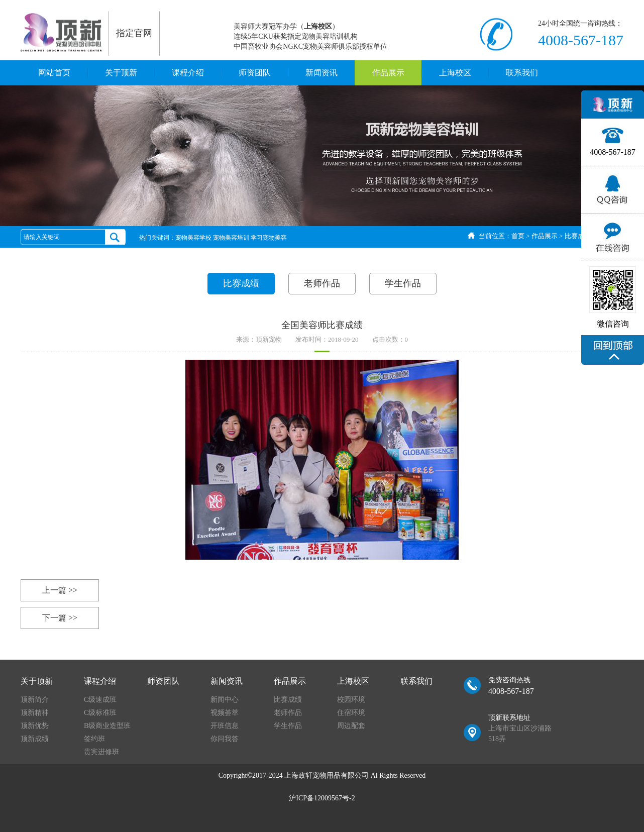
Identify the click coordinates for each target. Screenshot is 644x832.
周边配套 (351, 726)
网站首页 (54, 73)
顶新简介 (35, 700)
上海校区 (455, 73)
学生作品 (403, 283)
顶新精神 (35, 713)
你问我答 (225, 739)
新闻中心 (225, 700)
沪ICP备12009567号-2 (322, 798)
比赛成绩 (578, 236)
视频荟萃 (225, 713)
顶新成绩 (35, 739)
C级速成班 (100, 700)
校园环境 (351, 700)
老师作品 (322, 283)
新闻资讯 (321, 73)
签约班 (94, 739)
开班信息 (225, 726)
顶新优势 (35, 726)
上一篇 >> (60, 590)
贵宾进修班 (101, 752)
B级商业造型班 (107, 726)
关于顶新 (121, 73)
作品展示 (388, 73)
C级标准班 (100, 713)
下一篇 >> (60, 618)
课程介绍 (188, 73)
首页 (518, 236)
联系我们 (522, 73)
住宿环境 (351, 713)
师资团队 (255, 73)
